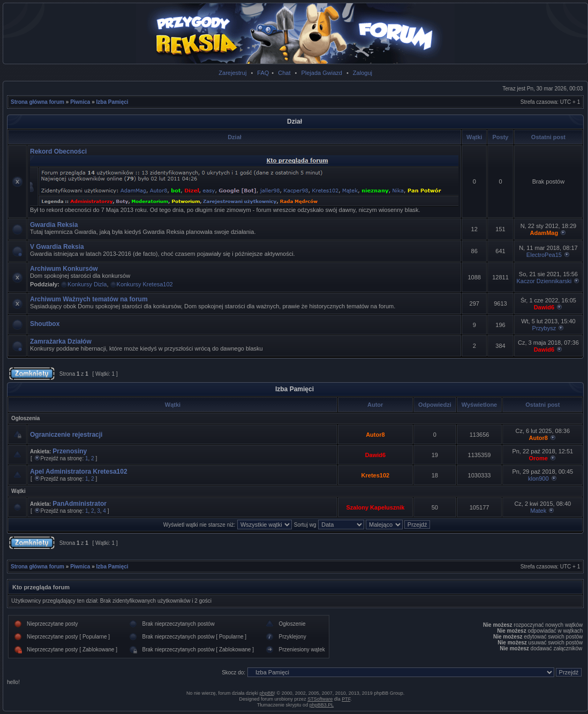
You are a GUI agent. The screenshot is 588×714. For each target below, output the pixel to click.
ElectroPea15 (544, 255)
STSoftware (320, 699)
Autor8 (375, 435)
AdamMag (544, 233)
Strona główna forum (37, 102)
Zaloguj (363, 73)
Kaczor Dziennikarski (544, 281)
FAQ (263, 73)
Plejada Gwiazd (321, 73)
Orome (538, 458)
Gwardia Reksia (54, 225)
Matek (538, 511)
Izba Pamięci (112, 102)
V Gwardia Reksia (57, 247)
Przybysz (544, 328)
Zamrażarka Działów (61, 341)
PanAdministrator (80, 504)
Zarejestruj (232, 73)
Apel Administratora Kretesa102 (79, 472)
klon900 (538, 478)
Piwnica (80, 102)
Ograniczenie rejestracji (66, 435)
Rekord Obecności (58, 151)
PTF (346, 699)
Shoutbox (45, 324)
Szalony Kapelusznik (376, 507)
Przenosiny (70, 451)
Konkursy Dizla (87, 284)
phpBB (267, 693)
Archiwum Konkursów (64, 269)
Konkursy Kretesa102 (145, 284)
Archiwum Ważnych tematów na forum (89, 299)
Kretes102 (376, 475)
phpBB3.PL (322, 705)
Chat (284, 73)
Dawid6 (544, 307)
